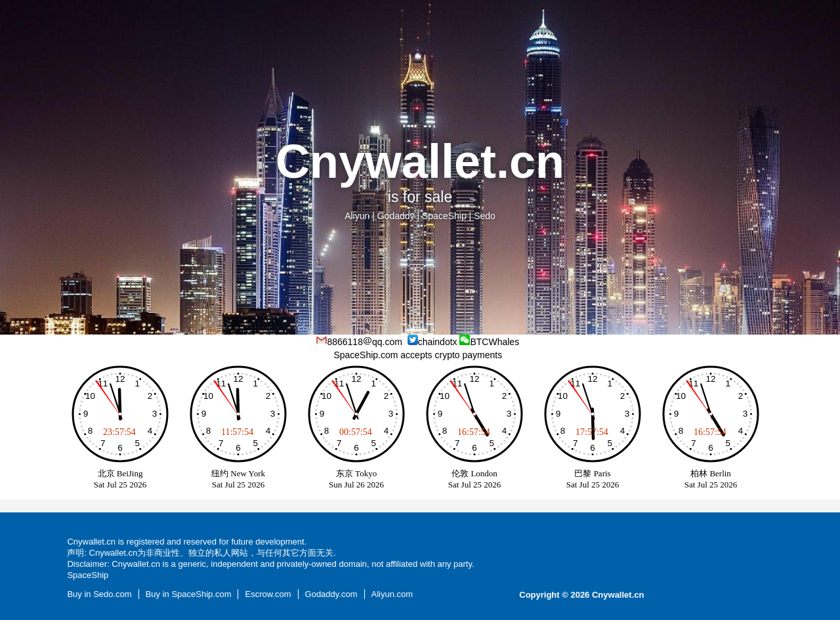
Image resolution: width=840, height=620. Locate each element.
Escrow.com (268, 594)
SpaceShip (444, 216)
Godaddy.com (331, 594)
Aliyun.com (392, 594)
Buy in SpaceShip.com (189, 594)
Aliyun (357, 216)
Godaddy (396, 216)
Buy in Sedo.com (99, 594)
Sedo (485, 216)
